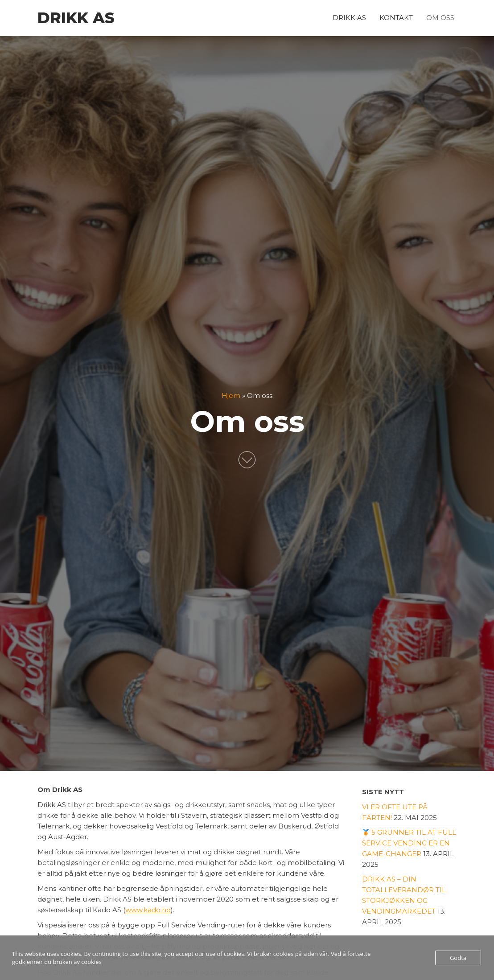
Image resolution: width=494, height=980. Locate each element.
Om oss (440, 18)
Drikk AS (76, 18)
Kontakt (396, 18)
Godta (458, 958)
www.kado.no (148, 910)
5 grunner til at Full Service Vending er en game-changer (409, 843)
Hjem (231, 396)
